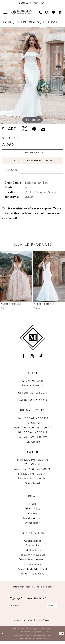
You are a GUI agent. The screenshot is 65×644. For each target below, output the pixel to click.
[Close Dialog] (3, 637)
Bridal (32, 506)
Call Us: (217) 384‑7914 (32, 395)
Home (8, 22)
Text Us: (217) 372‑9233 (32, 403)
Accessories (33, 525)
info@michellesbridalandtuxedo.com (32, 589)
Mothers (32, 516)
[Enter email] (32, 608)
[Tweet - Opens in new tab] (25, 129)
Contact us (33, 548)
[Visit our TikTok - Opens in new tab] (41, 359)
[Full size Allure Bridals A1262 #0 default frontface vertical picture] (32, 75)
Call (5, 211)
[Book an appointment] (32, 3)
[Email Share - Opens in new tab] (43, 129)
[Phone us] (40, 12)
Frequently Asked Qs (32, 557)
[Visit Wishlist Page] (53, 12)
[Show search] (47, 12)
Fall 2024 (50, 22)
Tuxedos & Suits (33, 520)
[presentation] (16, 279)
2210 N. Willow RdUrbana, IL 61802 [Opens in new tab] (32, 386)
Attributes (11, 172)
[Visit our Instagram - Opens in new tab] (32, 359)
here (44, 642)
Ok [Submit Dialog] (62, 637)
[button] (5, 12)
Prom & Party (32, 511)
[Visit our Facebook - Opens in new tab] (23, 359)
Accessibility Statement (32, 571)
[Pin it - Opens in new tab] (34, 129)
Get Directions (32, 553)
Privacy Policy (32, 567)
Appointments (32, 543)
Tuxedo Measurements (33, 562)
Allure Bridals (28, 22)
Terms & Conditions (32, 576)
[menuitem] (5, 12)
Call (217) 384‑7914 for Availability (33, 163)
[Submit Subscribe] (55, 608)
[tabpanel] (32, 75)
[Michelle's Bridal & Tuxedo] (22, 12)
